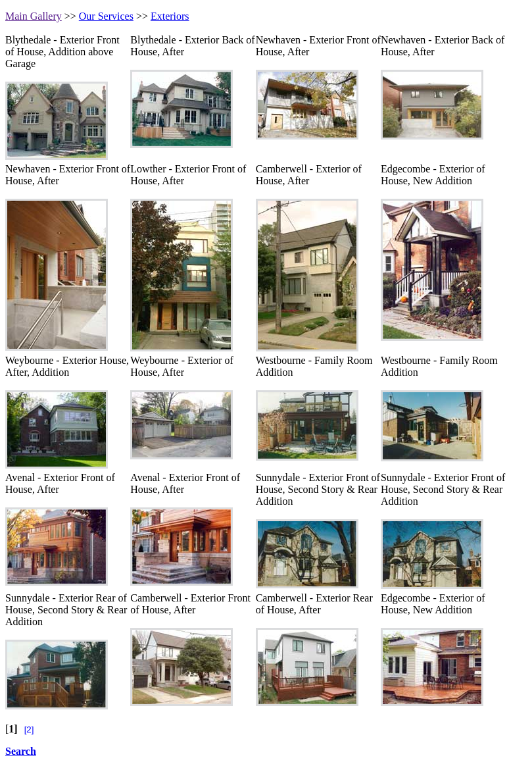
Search (21, 751)
